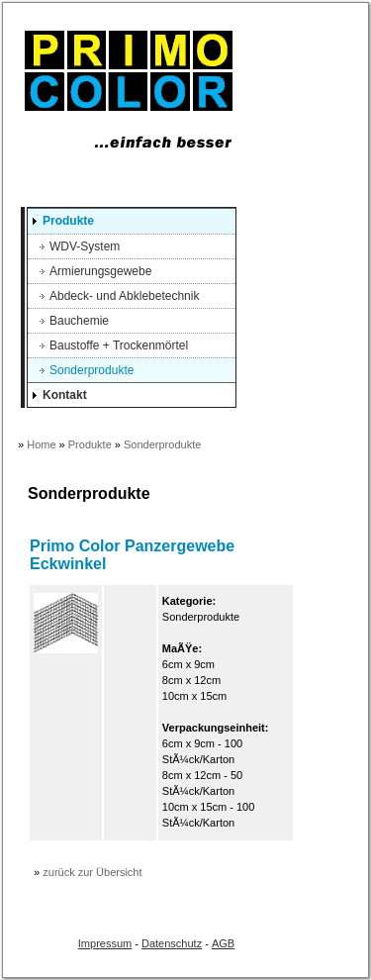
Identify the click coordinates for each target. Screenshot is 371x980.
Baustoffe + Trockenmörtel (119, 345)
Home (41, 444)
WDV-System (85, 246)
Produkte (68, 221)
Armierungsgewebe (100, 271)
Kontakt (65, 395)
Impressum (105, 943)
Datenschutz (172, 943)
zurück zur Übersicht (92, 872)
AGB (223, 943)
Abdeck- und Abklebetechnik (124, 296)
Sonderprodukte (92, 370)
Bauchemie (79, 321)
